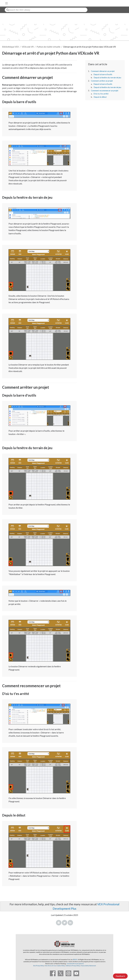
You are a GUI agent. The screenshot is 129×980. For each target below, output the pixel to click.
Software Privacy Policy (73, 966)
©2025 (75, 959)
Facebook (59, 923)
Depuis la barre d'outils (103, 74)
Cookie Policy (61, 966)
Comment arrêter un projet (102, 81)
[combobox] (46, 10)
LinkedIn (70, 923)
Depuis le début (100, 97)
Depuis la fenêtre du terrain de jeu (107, 78)
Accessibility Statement (89, 966)
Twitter (64, 923)
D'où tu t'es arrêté (101, 94)
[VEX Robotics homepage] (118, 3)
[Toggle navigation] (7, 3)
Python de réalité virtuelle (48, 47)
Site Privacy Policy (39, 966)
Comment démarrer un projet (103, 71)
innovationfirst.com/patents (75, 964)
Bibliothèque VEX (10, 47)
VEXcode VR (28, 47)
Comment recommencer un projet (105, 91)
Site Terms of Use (50, 966)
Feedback (120, 976)
